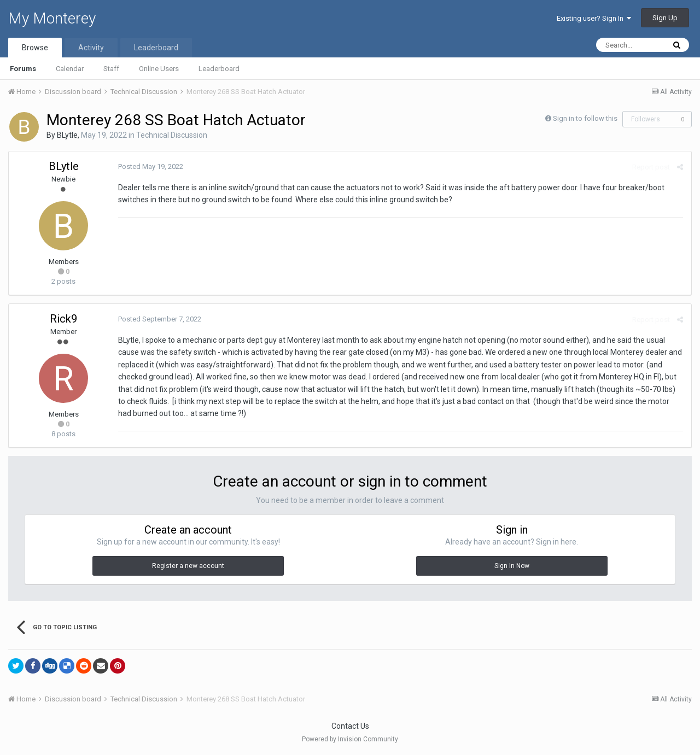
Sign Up (665, 18)
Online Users (159, 69)
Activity (91, 48)
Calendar (70, 69)
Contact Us (350, 726)
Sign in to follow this (585, 118)
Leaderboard (219, 69)
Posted (151, 166)
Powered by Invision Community (350, 739)
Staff (111, 69)
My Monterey (52, 18)
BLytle (67, 135)
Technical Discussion (172, 135)
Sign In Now (512, 566)
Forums (23, 69)
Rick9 (63, 319)
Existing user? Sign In (594, 18)
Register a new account (188, 566)
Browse (35, 48)
